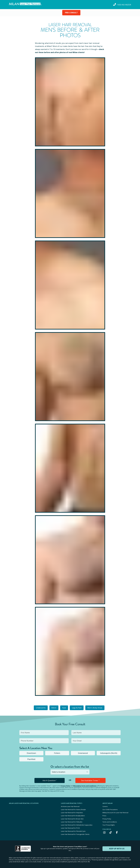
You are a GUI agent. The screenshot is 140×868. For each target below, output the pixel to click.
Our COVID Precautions (110, 809)
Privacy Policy (65, 785)
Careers (105, 806)
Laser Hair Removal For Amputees (72, 812)
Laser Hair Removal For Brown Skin (72, 818)
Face (64, 708)
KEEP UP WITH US (117, 847)
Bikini (53, 708)
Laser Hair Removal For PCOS (70, 827)
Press (104, 815)
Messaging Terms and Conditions (85, 785)
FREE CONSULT (71, 13)
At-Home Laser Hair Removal (70, 806)
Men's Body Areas (97, 708)
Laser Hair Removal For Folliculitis (72, 821)
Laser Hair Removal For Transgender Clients (75, 833)
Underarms (38, 708)
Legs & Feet (78, 708)
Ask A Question (50, 780)
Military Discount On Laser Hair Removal (115, 812)
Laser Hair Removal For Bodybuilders (73, 815)
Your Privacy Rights (109, 824)
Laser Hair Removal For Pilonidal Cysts (73, 830)
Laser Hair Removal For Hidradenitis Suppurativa (77, 824)
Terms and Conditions (110, 821)
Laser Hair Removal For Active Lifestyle (73, 809)
